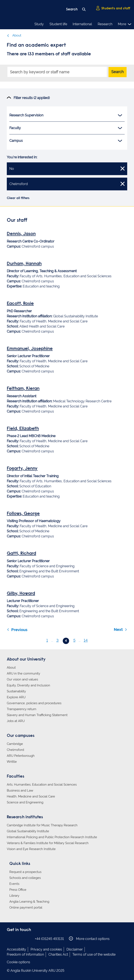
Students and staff (113, 8)
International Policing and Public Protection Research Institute (52, 837)
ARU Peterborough (21, 756)
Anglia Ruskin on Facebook (10, 939)
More (125, 24)
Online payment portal (26, 908)
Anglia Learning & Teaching (29, 902)
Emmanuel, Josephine (30, 349)
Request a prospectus (25, 872)
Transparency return (22, 709)
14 (86, 640)
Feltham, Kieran (23, 389)
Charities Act (58, 954)
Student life (58, 24)
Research (105, 24)
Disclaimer (75, 949)
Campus (66, 141)
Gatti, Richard (21, 554)
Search (118, 72)
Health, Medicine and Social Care (31, 796)
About (14, 35)
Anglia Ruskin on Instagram (16, 939)
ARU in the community (23, 673)
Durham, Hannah (24, 264)
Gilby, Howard (21, 594)
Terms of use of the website (94, 954)
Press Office (18, 890)
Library (14, 896)
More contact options (89, 939)
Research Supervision (66, 115)
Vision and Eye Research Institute (31, 849)
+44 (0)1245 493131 (49, 939)
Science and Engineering (25, 802)
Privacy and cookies (46, 949)
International (82, 24)
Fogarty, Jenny (22, 469)
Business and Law (20, 790)
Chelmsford (67, 184)
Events (14, 884)
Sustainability (16, 691)
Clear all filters (18, 198)
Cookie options (18, 962)
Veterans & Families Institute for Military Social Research (48, 843)
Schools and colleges (25, 878)
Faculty (66, 128)
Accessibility (16, 949)
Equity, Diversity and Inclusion (28, 685)
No (67, 168)
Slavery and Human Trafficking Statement (37, 715)
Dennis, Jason (21, 234)
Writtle (12, 762)
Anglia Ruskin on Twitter (22, 939)
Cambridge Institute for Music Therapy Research (42, 825)
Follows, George (23, 514)
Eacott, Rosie (20, 304)
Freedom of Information (25, 954)
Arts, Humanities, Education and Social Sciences (42, 785)
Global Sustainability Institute (28, 831)
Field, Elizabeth (23, 429)
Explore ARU (16, 697)
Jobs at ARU (16, 721)
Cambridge (15, 744)
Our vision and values (22, 679)
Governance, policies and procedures (34, 703)
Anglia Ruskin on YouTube (29, 939)
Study (39, 24)
